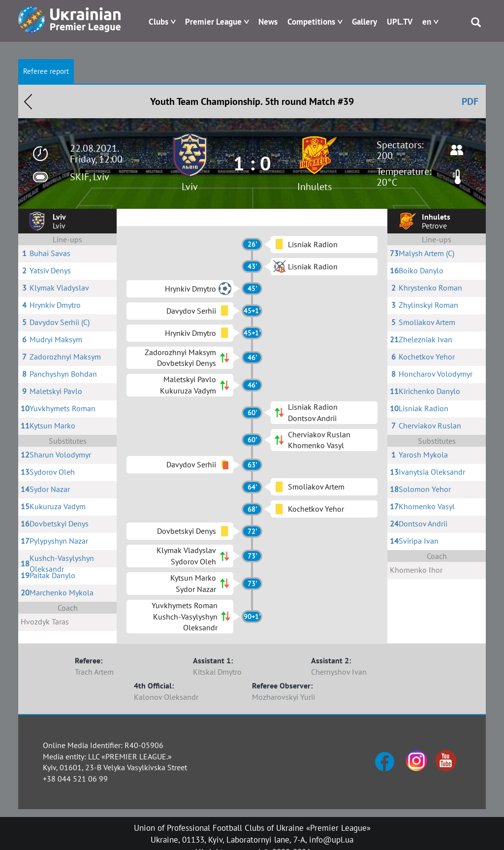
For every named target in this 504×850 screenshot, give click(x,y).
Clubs (158, 22)
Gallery (364, 22)
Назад (28, 101)
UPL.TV (400, 22)
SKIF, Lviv (90, 177)
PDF (470, 101)
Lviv (190, 187)
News (268, 22)
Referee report (46, 71)
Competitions (311, 22)
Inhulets (315, 187)
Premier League (213, 22)
